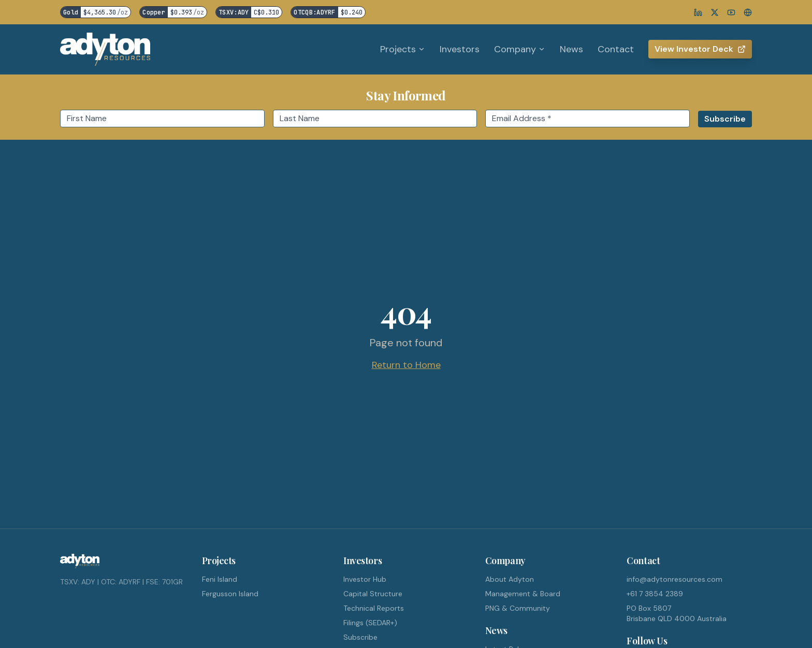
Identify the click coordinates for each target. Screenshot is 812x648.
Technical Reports (374, 608)
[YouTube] (731, 12)
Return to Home (406, 365)
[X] (715, 12)
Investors (460, 49)
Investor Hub (365, 579)
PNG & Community (518, 608)
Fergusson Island (230, 594)
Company (520, 49)
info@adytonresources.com (675, 579)
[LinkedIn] (698, 12)
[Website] (748, 12)
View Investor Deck (700, 49)
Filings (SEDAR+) (370, 623)
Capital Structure (373, 594)
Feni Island (220, 579)
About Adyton (510, 579)
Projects (403, 49)
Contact (616, 49)
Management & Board (523, 594)
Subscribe (360, 637)
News (571, 49)
